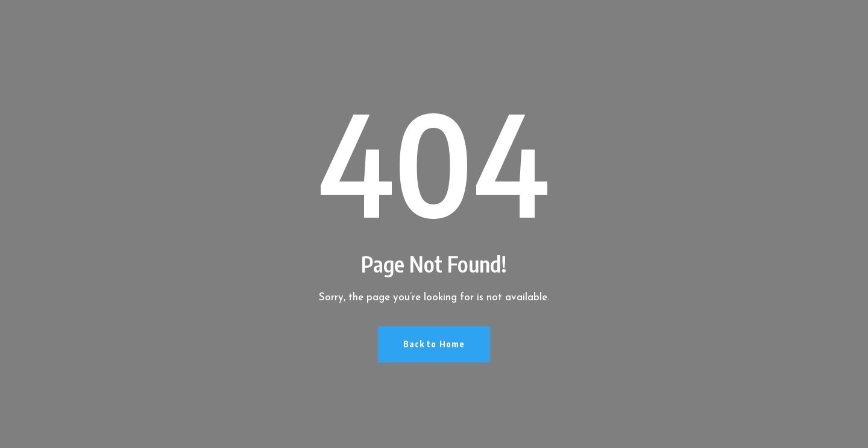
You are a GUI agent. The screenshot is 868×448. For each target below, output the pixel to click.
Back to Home (434, 344)
